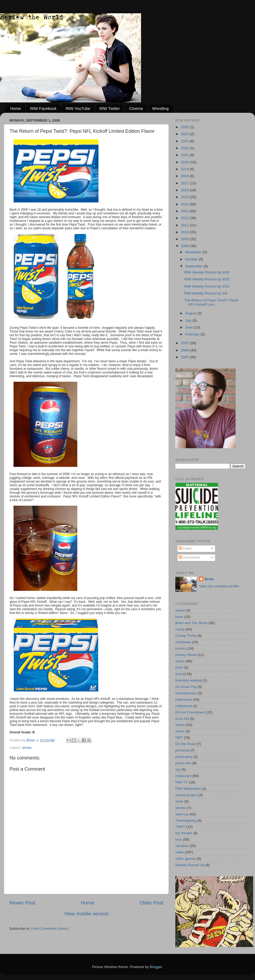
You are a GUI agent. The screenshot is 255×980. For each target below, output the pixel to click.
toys (179, 839)
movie (180, 725)
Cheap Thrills (186, 636)
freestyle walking (189, 680)
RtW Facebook (43, 108)
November (194, 252)
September (194, 266)
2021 (185, 155)
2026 (185, 127)
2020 (185, 162)
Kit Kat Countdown (190, 712)
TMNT (180, 827)
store (179, 801)
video (180, 852)
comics (181, 648)
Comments (189, 557)
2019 (185, 169)
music (180, 731)
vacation (182, 846)
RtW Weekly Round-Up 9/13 (207, 286)
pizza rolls (183, 763)
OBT (179, 738)
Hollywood (184, 706)
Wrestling (160, 108)
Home (16, 108)
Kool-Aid (182, 719)
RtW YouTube (78, 108)
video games (186, 859)
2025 (185, 134)
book (179, 617)
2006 (185, 350)
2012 (185, 218)
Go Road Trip (186, 687)
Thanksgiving (186, 821)
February (193, 334)
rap (178, 769)
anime (180, 610)
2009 (185, 239)
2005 (185, 357)
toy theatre (184, 833)
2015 (185, 197)
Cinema (136, 108)
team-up (182, 814)
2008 (185, 246)
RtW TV (182, 782)
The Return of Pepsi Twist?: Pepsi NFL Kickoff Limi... (211, 302)
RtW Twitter (110, 108)
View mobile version (86, 914)
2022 (185, 148)
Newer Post (22, 903)
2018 (185, 176)
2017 (185, 183)
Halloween (184, 699)
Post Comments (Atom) (50, 929)
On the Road (186, 744)
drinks (27, 748)
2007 (185, 343)
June (190, 327)
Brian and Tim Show (191, 623)
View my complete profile (219, 586)
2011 (185, 225)
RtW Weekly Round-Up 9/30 (207, 272)
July (189, 320)
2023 (185, 141)
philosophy (184, 757)
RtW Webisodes (188, 789)
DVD (179, 668)
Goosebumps (186, 693)
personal (182, 750)
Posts (185, 548)
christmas (183, 642)
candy (180, 629)
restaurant (183, 776)
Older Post (152, 903)
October (192, 259)
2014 (185, 204)
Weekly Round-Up (190, 865)
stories (181, 808)
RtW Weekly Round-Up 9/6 (206, 293)
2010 (185, 232)
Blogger (156, 967)
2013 (185, 211)
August (191, 313)
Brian (209, 579)
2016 (185, 190)
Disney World (186, 655)
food (179, 674)
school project (186, 795)
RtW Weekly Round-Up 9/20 (207, 279)
